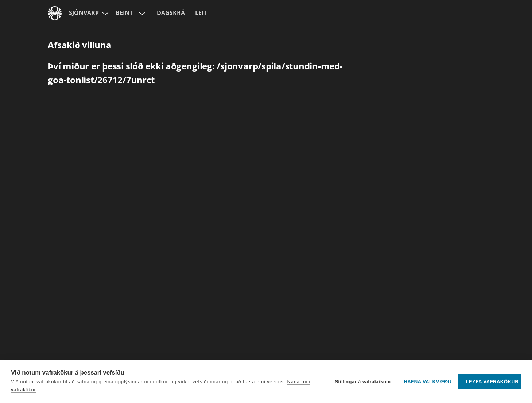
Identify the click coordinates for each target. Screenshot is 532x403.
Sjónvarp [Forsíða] (84, 13)
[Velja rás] (141, 13)
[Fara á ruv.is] (55, 13)
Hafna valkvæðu (428, 382)
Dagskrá (171, 13)
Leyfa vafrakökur (492, 382)
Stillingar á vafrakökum (363, 382)
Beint (124, 13)
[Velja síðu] (105, 13)
